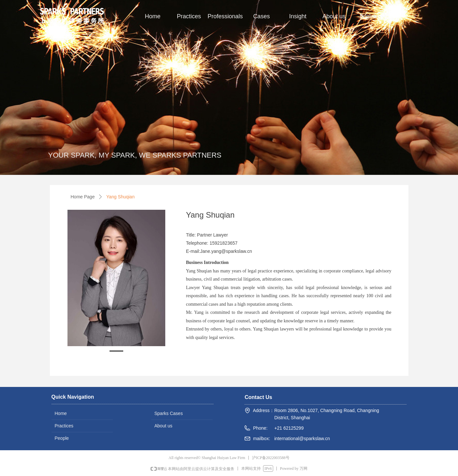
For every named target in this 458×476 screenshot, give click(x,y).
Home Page (83, 197)
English (368, 16)
